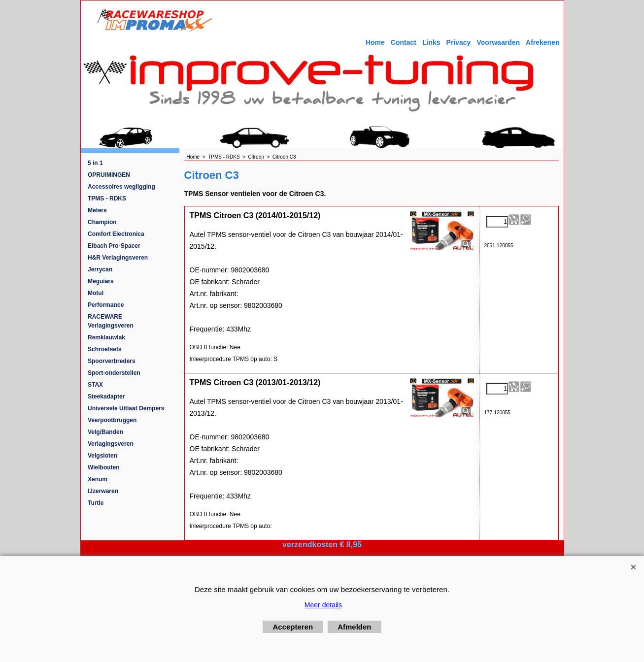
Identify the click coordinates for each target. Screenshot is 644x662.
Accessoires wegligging (121, 187)
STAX (95, 385)
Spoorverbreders (112, 361)
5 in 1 (95, 163)
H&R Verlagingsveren (118, 258)
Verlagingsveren (111, 444)
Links (431, 42)
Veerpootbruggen (112, 420)
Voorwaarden (498, 42)
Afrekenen (542, 42)
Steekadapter (106, 397)
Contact (404, 42)
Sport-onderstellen (114, 373)
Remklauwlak (106, 337)
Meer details (323, 605)
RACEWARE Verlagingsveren (111, 321)
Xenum (98, 479)
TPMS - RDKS (107, 199)
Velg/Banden (105, 432)
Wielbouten (104, 467)
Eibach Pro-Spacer (114, 246)
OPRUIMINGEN (109, 175)
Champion (102, 222)
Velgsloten (102, 456)
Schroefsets (105, 349)
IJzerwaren (103, 491)
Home (375, 42)
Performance (106, 305)
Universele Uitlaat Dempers (126, 408)
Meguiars (101, 281)
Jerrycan (100, 269)
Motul (96, 293)
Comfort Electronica (116, 234)
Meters (97, 210)
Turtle (96, 503)
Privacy (459, 42)
